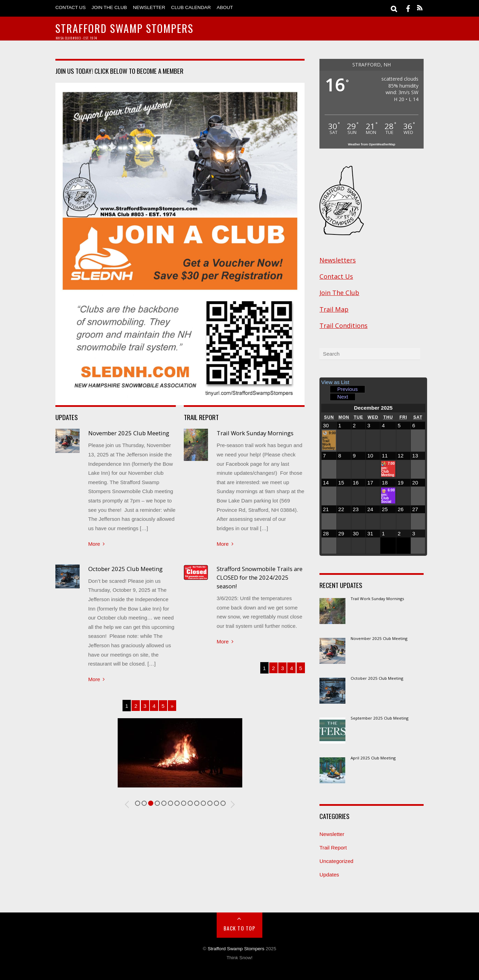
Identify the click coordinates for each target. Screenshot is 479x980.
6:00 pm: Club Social (388, 496)
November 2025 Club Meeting (129, 433)
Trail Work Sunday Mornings (255, 433)
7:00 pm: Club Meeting (388, 469)
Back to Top (240, 928)
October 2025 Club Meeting (125, 569)
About (225, 7)
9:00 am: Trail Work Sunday (329, 440)
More (94, 544)
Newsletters (338, 260)
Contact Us (71, 7)
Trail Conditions (344, 326)
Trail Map (334, 309)
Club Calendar (191, 7)
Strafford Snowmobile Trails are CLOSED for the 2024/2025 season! (260, 577)
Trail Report (333, 848)
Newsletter (149, 7)
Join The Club (109, 7)
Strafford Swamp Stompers (236, 949)
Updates (329, 875)
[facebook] (408, 8)
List (335, 382)
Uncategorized (336, 861)
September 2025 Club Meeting (379, 718)
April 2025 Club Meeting (373, 758)
